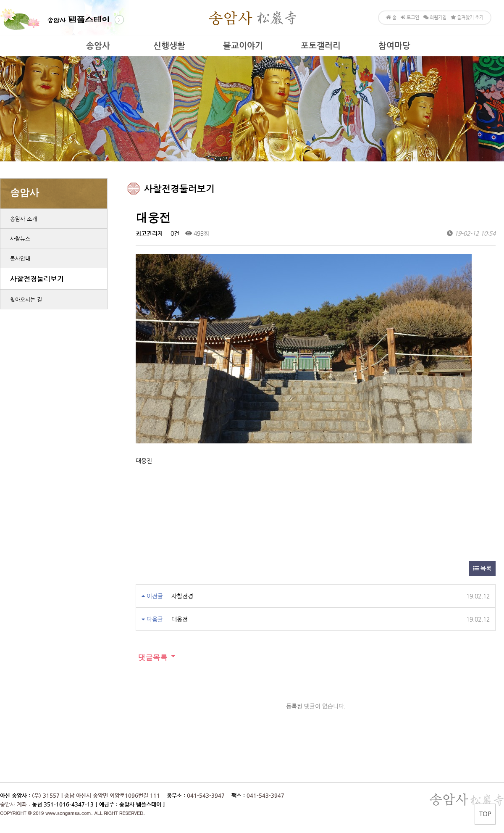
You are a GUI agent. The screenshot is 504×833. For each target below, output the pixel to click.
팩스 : (239, 795)
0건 (174, 233)
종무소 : (177, 795)
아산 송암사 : (15, 795)
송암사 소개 (24, 219)
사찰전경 (182, 596)
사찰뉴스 (20, 239)
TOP (485, 813)
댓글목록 (152, 657)
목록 (482, 568)
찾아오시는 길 (26, 299)
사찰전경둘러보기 (37, 279)
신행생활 (169, 46)
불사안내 (20, 258)
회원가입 (435, 17)
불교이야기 (243, 46)
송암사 (98, 46)
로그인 (410, 17)
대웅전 (180, 619)
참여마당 (394, 46)
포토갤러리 (321, 46)
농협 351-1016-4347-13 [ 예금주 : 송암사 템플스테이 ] (98, 804)
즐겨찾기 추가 (467, 17)
